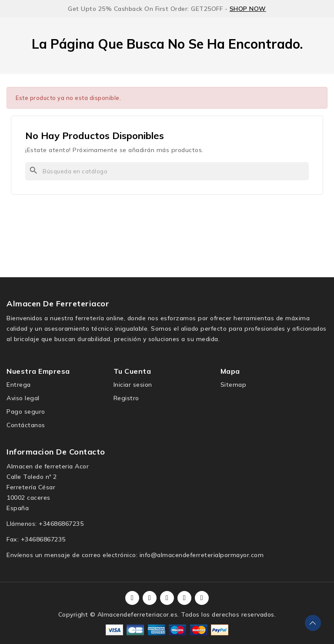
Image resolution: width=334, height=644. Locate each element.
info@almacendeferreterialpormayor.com (202, 555)
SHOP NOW (248, 9)
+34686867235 (61, 524)
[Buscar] (167, 171)
